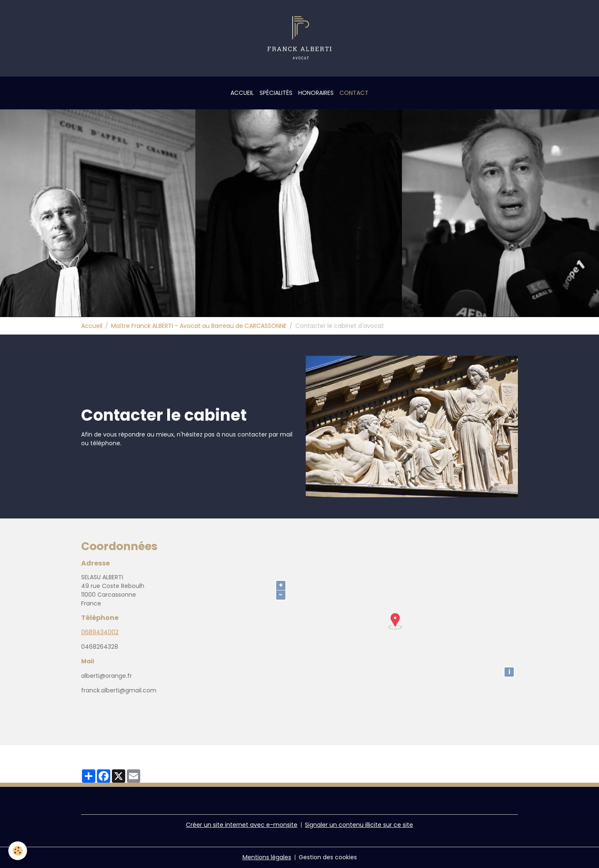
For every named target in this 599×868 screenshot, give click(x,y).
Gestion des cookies (328, 857)
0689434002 (100, 632)
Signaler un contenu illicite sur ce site (359, 825)
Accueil (242, 93)
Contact (354, 93)
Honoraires (316, 93)
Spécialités (276, 93)
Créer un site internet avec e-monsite (242, 825)
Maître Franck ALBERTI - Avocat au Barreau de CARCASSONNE (199, 326)
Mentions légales (267, 857)
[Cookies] (18, 851)
